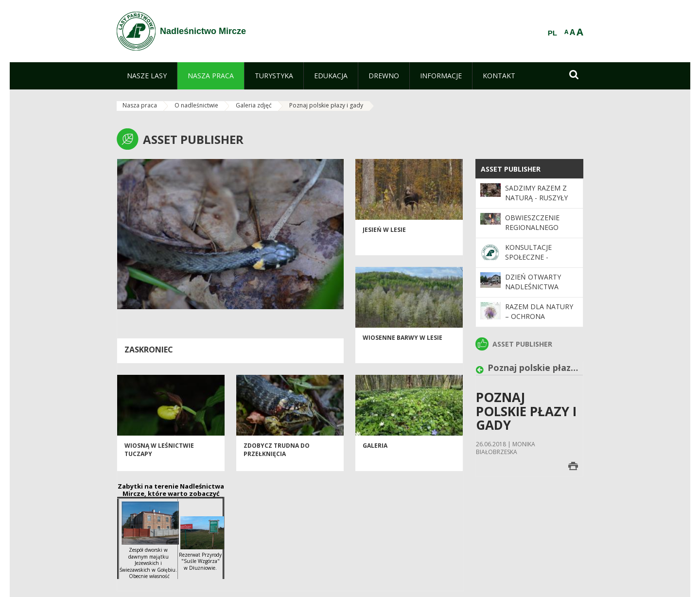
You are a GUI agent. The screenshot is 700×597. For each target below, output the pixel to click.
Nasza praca (140, 105)
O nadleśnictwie (196, 105)
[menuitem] (147, 76)
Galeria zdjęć (254, 105)
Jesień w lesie (384, 239)
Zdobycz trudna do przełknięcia (277, 459)
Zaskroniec (149, 350)
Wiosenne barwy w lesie (402, 347)
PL (552, 33)
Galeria (375, 455)
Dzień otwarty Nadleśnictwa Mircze (533, 287)
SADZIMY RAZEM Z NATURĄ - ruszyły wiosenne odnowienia (536, 203)
